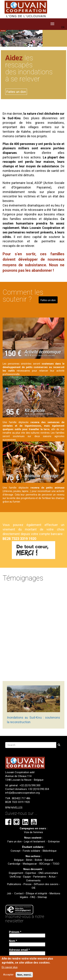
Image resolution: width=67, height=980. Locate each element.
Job (9, 893)
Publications (14, 884)
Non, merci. (24, 975)
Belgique (19, 860)
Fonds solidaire (31, 851)
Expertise (31, 873)
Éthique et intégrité (37, 893)
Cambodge (14, 864)
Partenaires (40, 877)
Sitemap (42, 897)
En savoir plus (10, 967)
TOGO (56, 864)
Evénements (33, 881)
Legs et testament (35, 842)
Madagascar (30, 864)
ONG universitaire (48, 873)
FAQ (33, 897)
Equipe (27, 877)
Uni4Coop (15, 877)
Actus (52, 877)
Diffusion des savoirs (46, 884)
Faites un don (16, 92)
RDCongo (45, 864)
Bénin (29, 860)
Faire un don (15, 842)
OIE (34, 888)
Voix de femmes (33, 832)
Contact (19, 893)
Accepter (8, 975)
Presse (27, 884)
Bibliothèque (50, 851)
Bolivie (38, 860)
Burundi (49, 860)
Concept (15, 851)
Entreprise (54, 842)
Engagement (16, 873)
